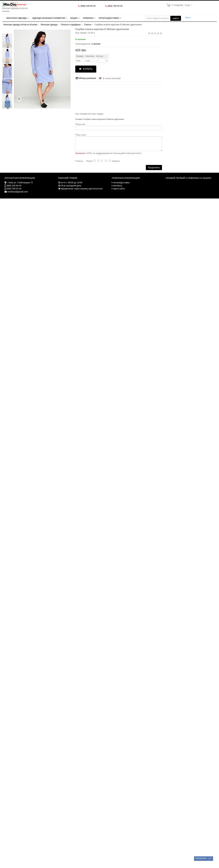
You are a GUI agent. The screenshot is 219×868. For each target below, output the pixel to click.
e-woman (96, 44)
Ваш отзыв (81, 135)
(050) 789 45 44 (115, 6)
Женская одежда (17, 18)
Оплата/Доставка (109, 18)
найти (176, 18)
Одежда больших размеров (49, 18)
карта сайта (119, 189)
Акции (74, 18)
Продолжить (154, 168)
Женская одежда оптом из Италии (20, 25)
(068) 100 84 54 (88, 6)
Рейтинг (80, 161)
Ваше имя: (81, 124)
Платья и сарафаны (71, 25)
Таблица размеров (86, 78)
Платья (88, 25)
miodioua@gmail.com (18, 192)
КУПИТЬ (86, 69)
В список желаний (112, 78)
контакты (118, 186)
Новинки (88, 18)
